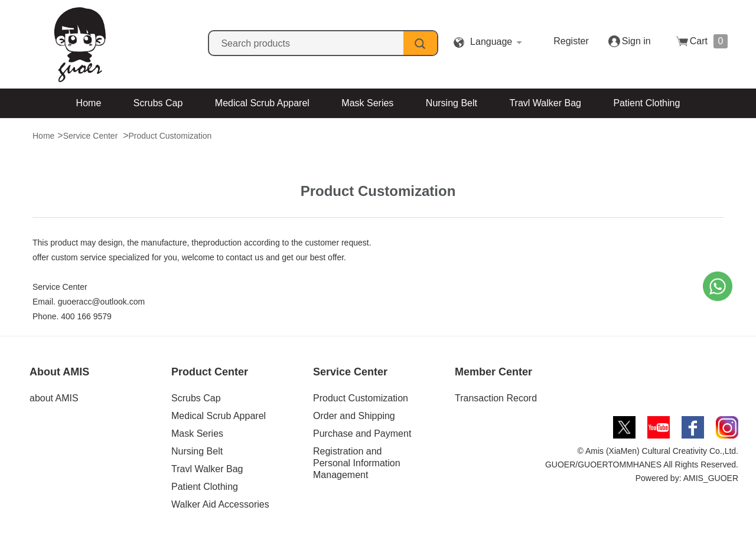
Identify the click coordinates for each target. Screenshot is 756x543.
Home (89, 103)
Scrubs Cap (158, 103)
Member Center (493, 372)
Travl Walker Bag (545, 103)
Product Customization (361, 398)
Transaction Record (496, 398)
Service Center (350, 372)
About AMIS (59, 372)
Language (491, 42)
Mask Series (367, 103)
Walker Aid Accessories (338, 133)
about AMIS (54, 398)
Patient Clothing (646, 103)
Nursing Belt (452, 103)
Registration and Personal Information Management (357, 463)
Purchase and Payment (362, 434)
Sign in (636, 41)
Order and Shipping (354, 416)
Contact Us (443, 133)
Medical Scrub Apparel (262, 103)
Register (571, 41)
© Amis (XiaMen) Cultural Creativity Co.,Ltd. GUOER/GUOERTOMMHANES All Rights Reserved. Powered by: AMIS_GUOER (642, 465)
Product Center (210, 372)
